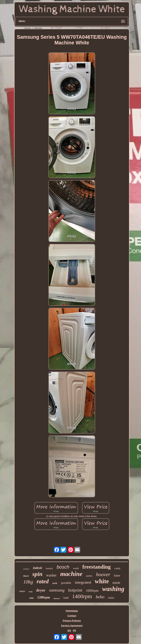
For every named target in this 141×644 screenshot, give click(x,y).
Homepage (72, 611)
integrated (83, 582)
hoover (103, 574)
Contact (72, 616)
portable (66, 583)
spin (37, 574)
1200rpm (44, 597)
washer (51, 575)
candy (117, 568)
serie (55, 583)
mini (31, 598)
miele (116, 583)
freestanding (97, 567)
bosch (63, 567)
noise (111, 598)
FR (74, 631)
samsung (57, 590)
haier (117, 575)
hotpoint (75, 590)
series (89, 576)
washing (113, 589)
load (66, 598)
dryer (41, 590)
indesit (38, 568)
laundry (49, 568)
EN (69, 631)
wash (76, 568)
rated (43, 581)
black (26, 576)
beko (100, 597)
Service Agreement (72, 626)
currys (22, 591)
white (102, 581)
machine (71, 574)
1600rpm (92, 591)
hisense (57, 598)
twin (31, 592)
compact (26, 569)
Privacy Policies (72, 621)
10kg (28, 582)
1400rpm (82, 596)
